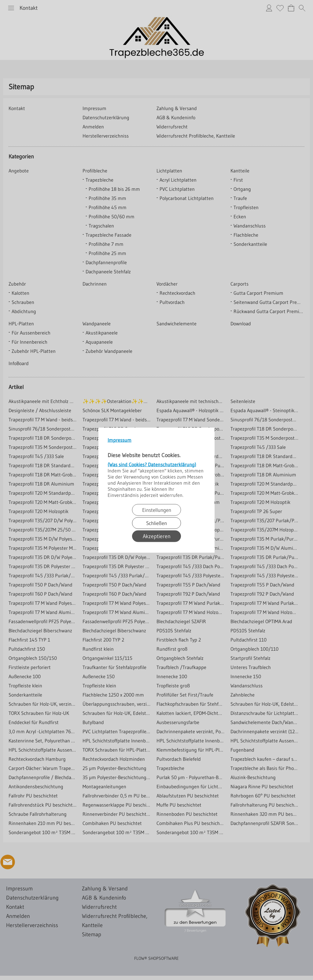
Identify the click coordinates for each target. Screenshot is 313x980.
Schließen (156, 523)
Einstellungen (157, 510)
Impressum (120, 440)
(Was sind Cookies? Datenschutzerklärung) (152, 464)
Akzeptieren (157, 536)
